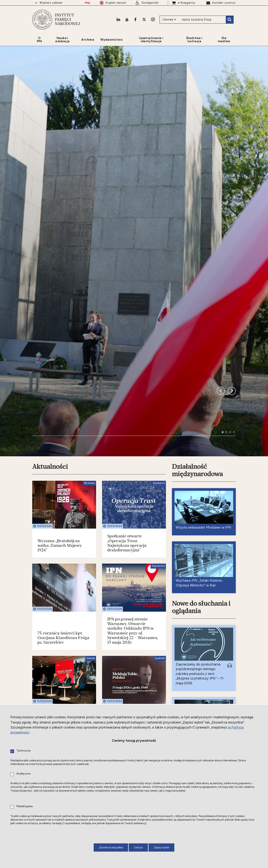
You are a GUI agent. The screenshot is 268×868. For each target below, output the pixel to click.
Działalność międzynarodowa (197, 380)
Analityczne (23, 774)
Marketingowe (25, 806)
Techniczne (23, 751)
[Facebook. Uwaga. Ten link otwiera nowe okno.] (135, 19)
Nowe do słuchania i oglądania (201, 517)
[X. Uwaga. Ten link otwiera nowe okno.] (144, 19)
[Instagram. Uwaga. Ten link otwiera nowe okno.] (153, 19)
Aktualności (50, 376)
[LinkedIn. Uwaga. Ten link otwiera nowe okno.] (118, 19)
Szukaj (230, 20)
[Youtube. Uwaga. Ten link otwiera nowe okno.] (127, 19)
